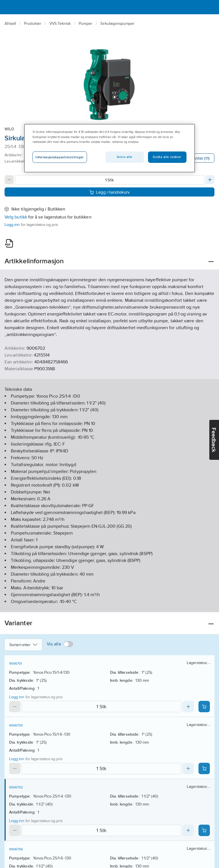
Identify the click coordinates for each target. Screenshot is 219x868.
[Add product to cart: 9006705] (204, 768)
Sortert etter (23, 645)
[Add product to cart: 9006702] (204, 830)
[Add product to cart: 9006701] (204, 707)
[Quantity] (109, 180)
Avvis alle (125, 157)
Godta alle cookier (167, 157)
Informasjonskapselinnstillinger (60, 157)
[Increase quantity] (210, 180)
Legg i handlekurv (109, 192)
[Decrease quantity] (9, 180)
